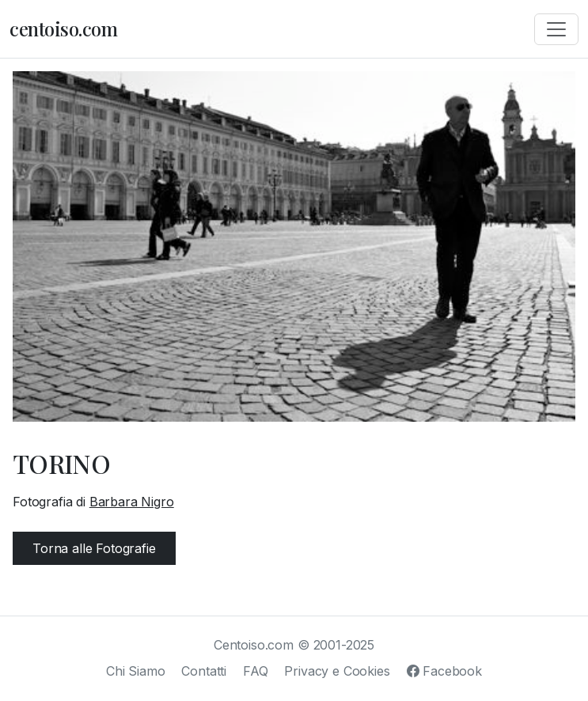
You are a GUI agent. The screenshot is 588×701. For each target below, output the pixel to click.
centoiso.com (63, 28)
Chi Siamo (136, 671)
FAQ (256, 671)
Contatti (204, 671)
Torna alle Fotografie (94, 548)
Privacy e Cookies (337, 671)
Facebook (444, 671)
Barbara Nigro (132, 502)
